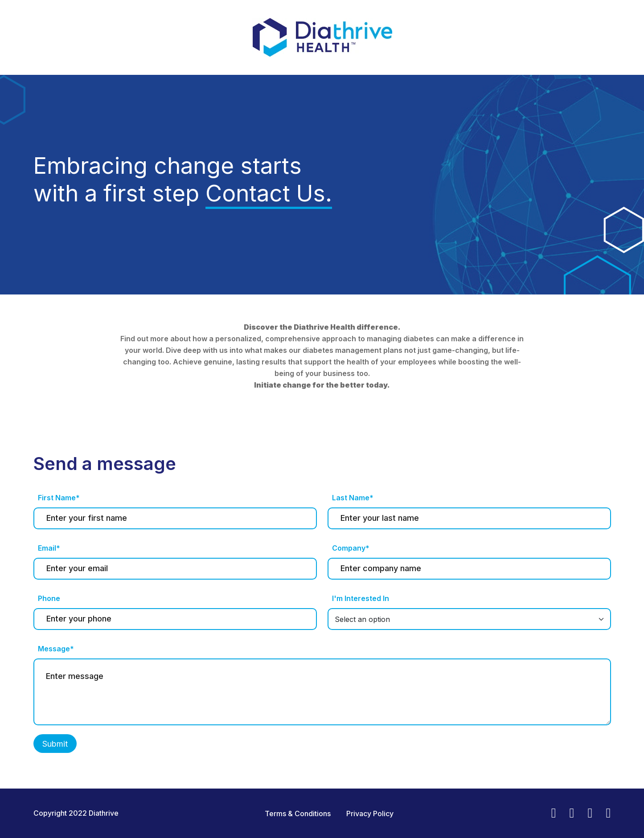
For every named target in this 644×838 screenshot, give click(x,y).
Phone (49, 598)
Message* (56, 649)
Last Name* (353, 498)
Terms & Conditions (298, 813)
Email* (49, 548)
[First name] (175, 518)
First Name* (59, 498)
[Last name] (469, 518)
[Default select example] (469, 619)
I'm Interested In (361, 598)
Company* (351, 548)
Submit (55, 744)
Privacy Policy (370, 813)
